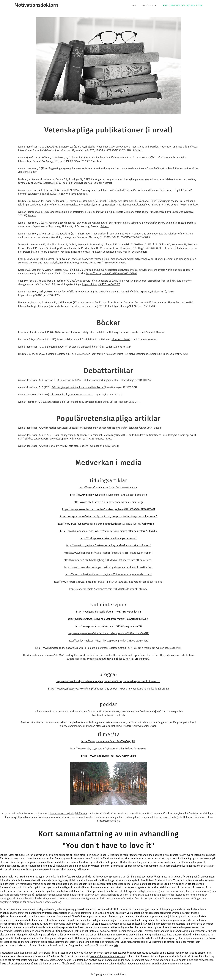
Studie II (25, 877)
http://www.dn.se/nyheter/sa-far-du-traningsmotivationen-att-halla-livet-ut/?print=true (106, 524)
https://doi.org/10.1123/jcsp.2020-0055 (39, 295)
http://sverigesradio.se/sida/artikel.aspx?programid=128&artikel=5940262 (109, 641)
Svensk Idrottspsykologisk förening (69, 814)
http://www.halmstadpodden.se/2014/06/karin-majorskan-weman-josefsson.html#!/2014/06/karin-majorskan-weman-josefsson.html (108, 648)
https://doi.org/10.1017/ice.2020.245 (101, 284)
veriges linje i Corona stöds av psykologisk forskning (80, 402)
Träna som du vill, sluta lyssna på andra (71, 395)
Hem (134, 5)
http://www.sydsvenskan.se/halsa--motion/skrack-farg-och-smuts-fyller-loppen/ (108, 553)
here (145, 252)
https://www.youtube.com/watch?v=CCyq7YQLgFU (108, 741)
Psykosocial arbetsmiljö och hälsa (86, 347)
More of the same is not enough (108, 956)
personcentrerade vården (167, 913)
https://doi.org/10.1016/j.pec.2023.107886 (134, 306)
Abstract (98, 161)
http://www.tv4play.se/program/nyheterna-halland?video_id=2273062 (108, 749)
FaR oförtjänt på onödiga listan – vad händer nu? (78, 387)
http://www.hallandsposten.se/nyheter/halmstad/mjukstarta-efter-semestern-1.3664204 (109, 531)
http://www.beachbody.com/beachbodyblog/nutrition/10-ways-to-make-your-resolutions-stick (108, 681)
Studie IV (108, 891)
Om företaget (150, 5)
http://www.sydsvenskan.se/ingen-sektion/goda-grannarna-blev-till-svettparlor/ (108, 567)
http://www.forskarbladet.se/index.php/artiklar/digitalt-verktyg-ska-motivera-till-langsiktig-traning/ (108, 582)
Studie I (4, 855)
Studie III (106, 862)
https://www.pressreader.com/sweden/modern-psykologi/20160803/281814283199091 (108, 509)
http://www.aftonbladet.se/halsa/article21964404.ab (108, 488)
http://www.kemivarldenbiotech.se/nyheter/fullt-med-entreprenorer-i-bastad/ (108, 575)
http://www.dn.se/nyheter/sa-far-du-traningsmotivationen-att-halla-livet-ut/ (108, 546)
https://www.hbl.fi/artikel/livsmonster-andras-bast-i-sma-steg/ (108, 502)
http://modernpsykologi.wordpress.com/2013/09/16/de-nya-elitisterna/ (108, 589)
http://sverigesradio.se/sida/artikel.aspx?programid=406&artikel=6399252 (107, 619)
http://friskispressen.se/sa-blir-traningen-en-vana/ (108, 538)
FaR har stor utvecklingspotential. (101, 380)
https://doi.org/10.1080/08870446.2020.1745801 (112, 273)
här (116, 946)
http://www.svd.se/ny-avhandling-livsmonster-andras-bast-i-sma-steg (108, 495)
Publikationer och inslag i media (183, 5)
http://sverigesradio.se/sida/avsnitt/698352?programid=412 (108, 612)
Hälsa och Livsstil (129, 332)
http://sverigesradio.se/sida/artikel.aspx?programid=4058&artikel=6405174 (108, 633)
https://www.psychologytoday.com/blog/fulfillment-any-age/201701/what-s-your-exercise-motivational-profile (109, 689)
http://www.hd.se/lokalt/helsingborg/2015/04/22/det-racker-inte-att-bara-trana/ (108, 560)
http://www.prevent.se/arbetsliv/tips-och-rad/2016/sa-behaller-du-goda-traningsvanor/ (108, 517)
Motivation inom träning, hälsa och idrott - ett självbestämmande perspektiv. (120, 354)
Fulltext (138, 150)
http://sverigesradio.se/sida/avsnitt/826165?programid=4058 (108, 626)
